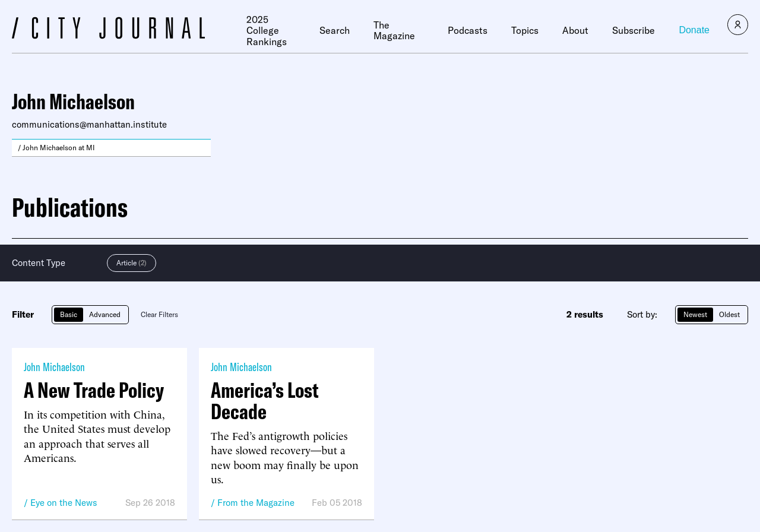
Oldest (729, 314)
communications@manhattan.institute (89, 124)
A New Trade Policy (94, 390)
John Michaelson (54, 367)
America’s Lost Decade (265, 401)
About (575, 30)
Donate (694, 30)
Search (335, 30)
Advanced (105, 314)
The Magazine (394, 31)
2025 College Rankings (267, 31)
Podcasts (468, 30)
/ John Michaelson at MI (56, 148)
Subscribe (634, 30)
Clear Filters (159, 314)
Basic (69, 314)
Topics (525, 30)
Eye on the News (64, 503)
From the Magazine (256, 503)
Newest (695, 314)
